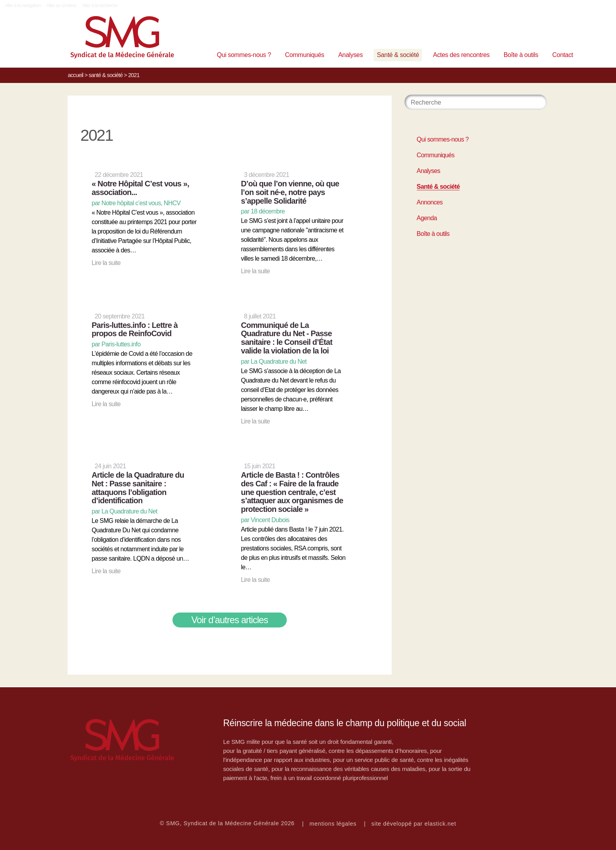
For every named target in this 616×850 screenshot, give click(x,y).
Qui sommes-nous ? (244, 55)
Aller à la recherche (100, 6)
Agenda (427, 218)
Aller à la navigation (23, 6)
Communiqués (305, 55)
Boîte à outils (521, 55)
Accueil (75, 75)
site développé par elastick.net (414, 824)
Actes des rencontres (461, 55)
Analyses (350, 55)
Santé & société (398, 55)
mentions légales (333, 824)
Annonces (430, 202)
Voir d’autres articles (230, 620)
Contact (563, 55)
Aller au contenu (61, 6)
